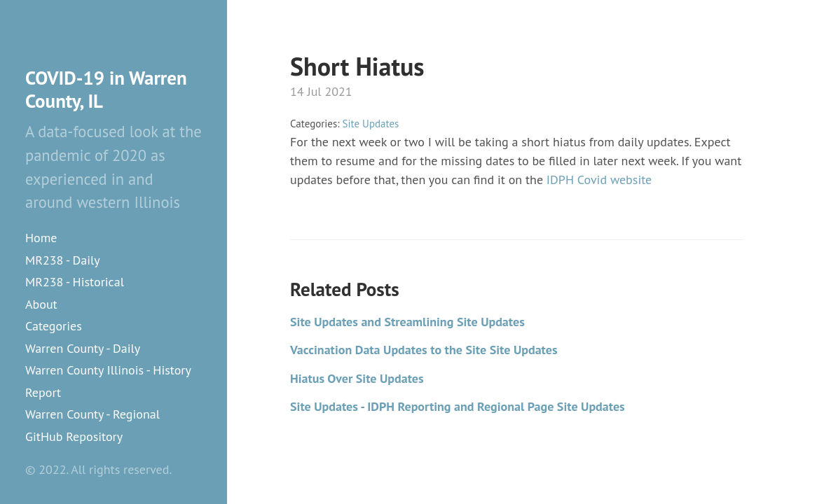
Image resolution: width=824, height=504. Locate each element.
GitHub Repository (74, 436)
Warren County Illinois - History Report (108, 381)
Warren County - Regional (92, 414)
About (41, 304)
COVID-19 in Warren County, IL (106, 90)
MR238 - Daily (63, 260)
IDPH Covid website (599, 180)
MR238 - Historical (75, 282)
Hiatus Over (357, 378)
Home (41, 238)
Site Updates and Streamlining (407, 322)
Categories (54, 326)
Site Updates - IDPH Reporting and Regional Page (458, 406)
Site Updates (371, 124)
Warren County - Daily (83, 348)
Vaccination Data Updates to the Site (424, 350)
